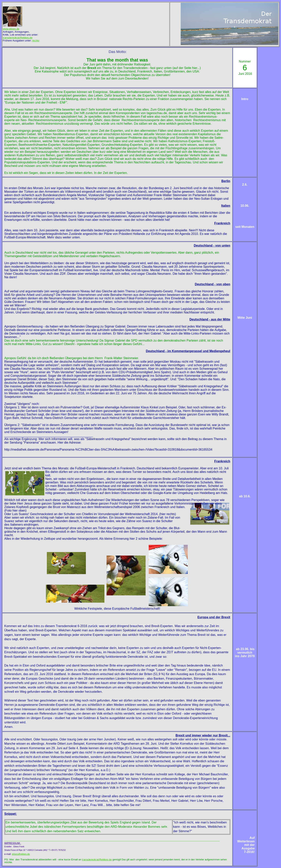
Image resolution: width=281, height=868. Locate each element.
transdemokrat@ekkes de (97, 859)
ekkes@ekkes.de (21, 854)
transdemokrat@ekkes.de (18, 38)
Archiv (36, 41)
